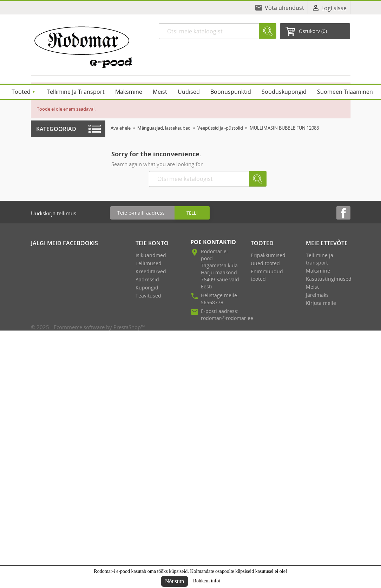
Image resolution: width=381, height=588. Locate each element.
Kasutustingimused (329, 279)
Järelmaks (317, 295)
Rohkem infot (207, 581)
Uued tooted (265, 263)
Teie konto (152, 243)
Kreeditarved (151, 271)
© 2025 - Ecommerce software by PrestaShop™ (88, 327)
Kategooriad (56, 129)
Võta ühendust (284, 8)
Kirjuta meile (321, 303)
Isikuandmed (151, 255)
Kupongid (147, 288)
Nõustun (175, 581)
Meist (312, 287)
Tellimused (149, 263)
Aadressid (147, 279)
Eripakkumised (268, 255)
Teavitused (148, 296)
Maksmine (318, 271)
